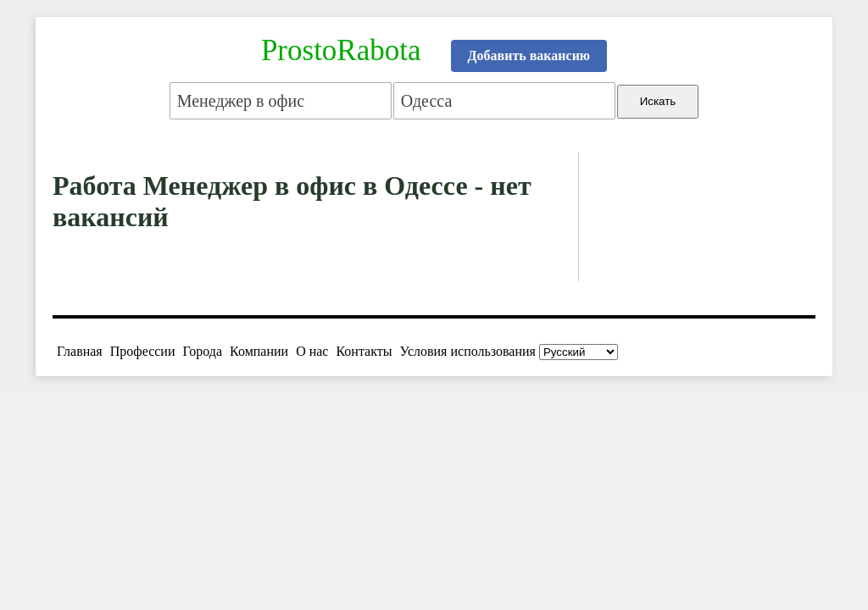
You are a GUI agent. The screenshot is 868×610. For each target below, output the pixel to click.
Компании (259, 351)
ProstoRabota (341, 50)
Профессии (143, 351)
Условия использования (468, 351)
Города (202, 351)
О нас (312, 351)
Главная (80, 351)
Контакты (364, 351)
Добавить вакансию (529, 55)
